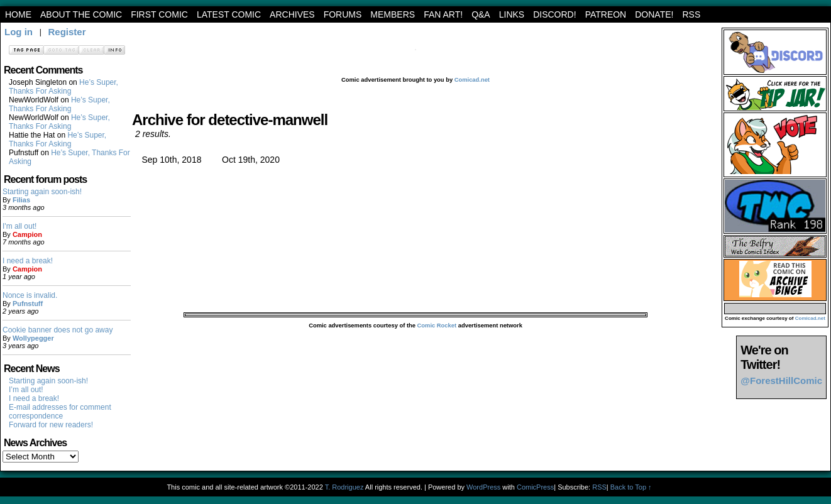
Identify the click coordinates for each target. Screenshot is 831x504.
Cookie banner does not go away (58, 330)
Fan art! (443, 14)
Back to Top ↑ (631, 487)
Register (67, 32)
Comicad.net (472, 80)
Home (18, 14)
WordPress (483, 487)
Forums (343, 14)
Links (512, 14)
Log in (19, 32)
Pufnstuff (28, 304)
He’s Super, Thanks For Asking (63, 87)
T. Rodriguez (344, 487)
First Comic (159, 14)
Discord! (554, 14)
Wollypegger (33, 338)
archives (292, 14)
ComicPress (535, 487)
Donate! (654, 14)
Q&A (481, 14)
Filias (21, 200)
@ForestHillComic (781, 381)
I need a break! (28, 261)
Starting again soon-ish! (42, 192)
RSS (691, 14)
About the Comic (81, 14)
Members (393, 14)
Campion (27, 234)
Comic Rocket (437, 326)
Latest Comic (229, 14)
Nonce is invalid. (30, 295)
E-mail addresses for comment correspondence (60, 412)
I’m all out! (26, 390)
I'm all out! (19, 226)
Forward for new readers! (51, 425)
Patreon (606, 14)
